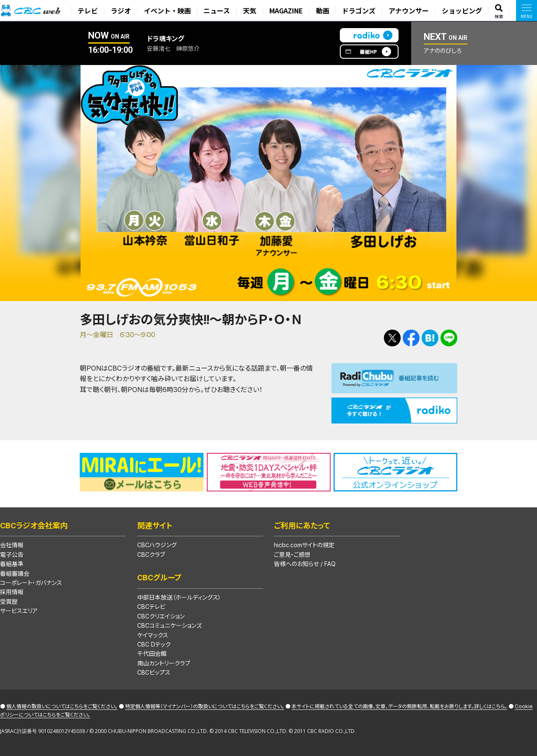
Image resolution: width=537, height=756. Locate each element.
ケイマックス (153, 635)
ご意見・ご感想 (292, 555)
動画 (323, 10)
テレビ (90, 10)
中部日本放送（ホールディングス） (179, 597)
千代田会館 (152, 653)
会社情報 (12, 545)
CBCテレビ (151, 607)
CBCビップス (154, 672)
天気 (251, 10)
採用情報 (12, 592)
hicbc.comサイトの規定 (304, 545)
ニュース (218, 10)
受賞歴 (9, 601)
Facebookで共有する (411, 338)
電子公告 (12, 555)
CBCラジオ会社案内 (34, 526)
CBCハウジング (157, 545)
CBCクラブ (151, 555)
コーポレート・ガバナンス (31, 583)
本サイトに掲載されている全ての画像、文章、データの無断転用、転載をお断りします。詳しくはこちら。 (399, 706)
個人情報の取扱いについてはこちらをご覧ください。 (62, 706)
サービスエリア (19, 611)
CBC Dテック (154, 644)
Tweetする (392, 338)
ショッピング (462, 10)
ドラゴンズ (360, 10)
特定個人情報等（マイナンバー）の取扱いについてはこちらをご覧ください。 (205, 706)
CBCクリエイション (161, 616)
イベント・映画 (169, 10)
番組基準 (12, 564)
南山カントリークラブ (164, 663)
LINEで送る (449, 338)
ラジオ (123, 10)
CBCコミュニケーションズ (169, 625)
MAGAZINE (287, 10)
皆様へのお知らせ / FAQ (305, 564)
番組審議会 (15, 573)
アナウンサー (409, 10)
